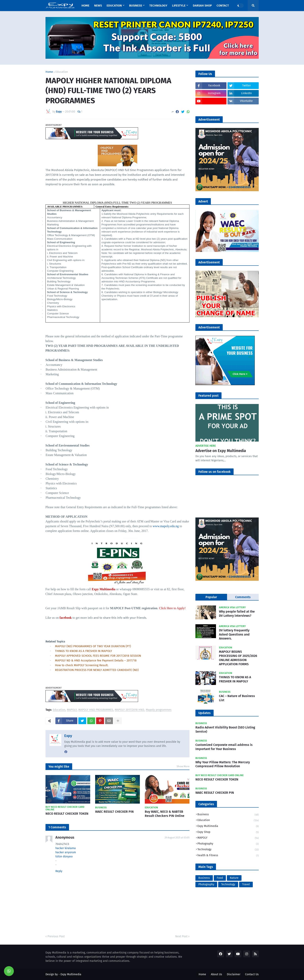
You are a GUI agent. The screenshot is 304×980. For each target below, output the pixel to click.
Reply (59, 871)
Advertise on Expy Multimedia (221, 451)
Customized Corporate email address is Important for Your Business (224, 747)
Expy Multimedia (228, 826)
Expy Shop (228, 832)
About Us (216, 974)
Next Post (181, 936)
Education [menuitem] (114, 6)
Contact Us (252, 974)
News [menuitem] (98, 6)
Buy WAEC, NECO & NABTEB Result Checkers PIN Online (165, 814)
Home (49, 72)
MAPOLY (72, 710)
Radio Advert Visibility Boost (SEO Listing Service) (225, 729)
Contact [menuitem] (223, 6)
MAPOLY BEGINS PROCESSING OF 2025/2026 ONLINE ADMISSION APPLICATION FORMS (238, 658)
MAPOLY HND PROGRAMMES (96, 710)
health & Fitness (228, 856)
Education (62, 72)
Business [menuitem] (136, 6)
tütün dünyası (64, 857)
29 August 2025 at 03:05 (177, 838)
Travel (246, 884)
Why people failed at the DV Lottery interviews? (237, 614)
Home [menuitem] (85, 6)
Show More (183, 766)
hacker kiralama (66, 848)
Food (220, 878)
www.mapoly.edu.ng (166, 526)
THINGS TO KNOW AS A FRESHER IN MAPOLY (235, 679)
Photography (228, 844)
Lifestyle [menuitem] (179, 6)
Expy (68, 736)
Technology (228, 850)
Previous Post (56, 936)
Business (228, 815)
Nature (234, 878)
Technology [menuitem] (158, 6)
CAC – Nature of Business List (237, 698)
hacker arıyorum (66, 852)
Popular (211, 597)
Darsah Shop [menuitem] (202, 6)
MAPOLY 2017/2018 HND (129, 710)
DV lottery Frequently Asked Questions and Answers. (234, 634)
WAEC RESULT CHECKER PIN (114, 812)
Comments (243, 597)
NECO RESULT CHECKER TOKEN (67, 814)
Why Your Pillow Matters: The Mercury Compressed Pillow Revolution (223, 764)
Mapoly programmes (159, 710)
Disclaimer (234, 974)
